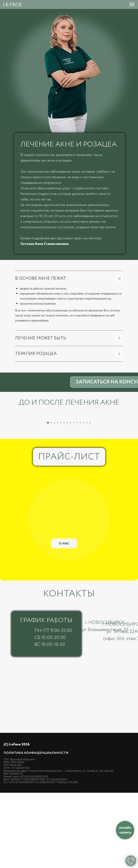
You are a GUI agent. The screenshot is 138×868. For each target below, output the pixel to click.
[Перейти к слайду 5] (61, 498)
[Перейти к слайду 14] (90, 498)
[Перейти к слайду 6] (64, 498)
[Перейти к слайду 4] (58, 498)
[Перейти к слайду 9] (74, 498)
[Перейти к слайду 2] (51, 498)
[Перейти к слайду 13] (87, 498)
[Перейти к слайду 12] (84, 498)
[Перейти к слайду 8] (71, 498)
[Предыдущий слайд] (7, 455)
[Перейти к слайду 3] (54, 498)
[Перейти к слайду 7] (67, 498)
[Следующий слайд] (131, 455)
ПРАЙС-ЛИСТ (69, 532)
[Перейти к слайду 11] (80, 498)
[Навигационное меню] (132, 4)
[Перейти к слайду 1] (48, 498)
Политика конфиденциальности (36, 828)
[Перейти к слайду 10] (77, 498)
